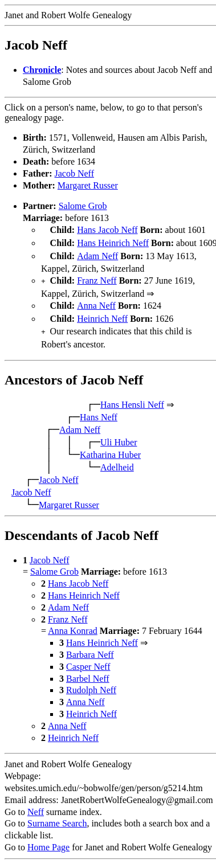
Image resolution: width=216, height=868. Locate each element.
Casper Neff (88, 659)
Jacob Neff (74, 173)
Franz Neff (97, 277)
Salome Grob (83, 206)
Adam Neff (97, 254)
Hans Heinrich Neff (113, 242)
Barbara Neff (90, 647)
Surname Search (57, 815)
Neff (36, 804)
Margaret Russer (88, 185)
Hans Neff (99, 409)
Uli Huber (119, 434)
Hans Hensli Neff (132, 397)
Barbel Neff (88, 671)
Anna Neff (96, 301)
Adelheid (117, 459)
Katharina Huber (110, 447)
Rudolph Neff (91, 682)
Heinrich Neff (102, 313)
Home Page (48, 839)
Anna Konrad (73, 623)
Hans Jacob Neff (107, 230)
